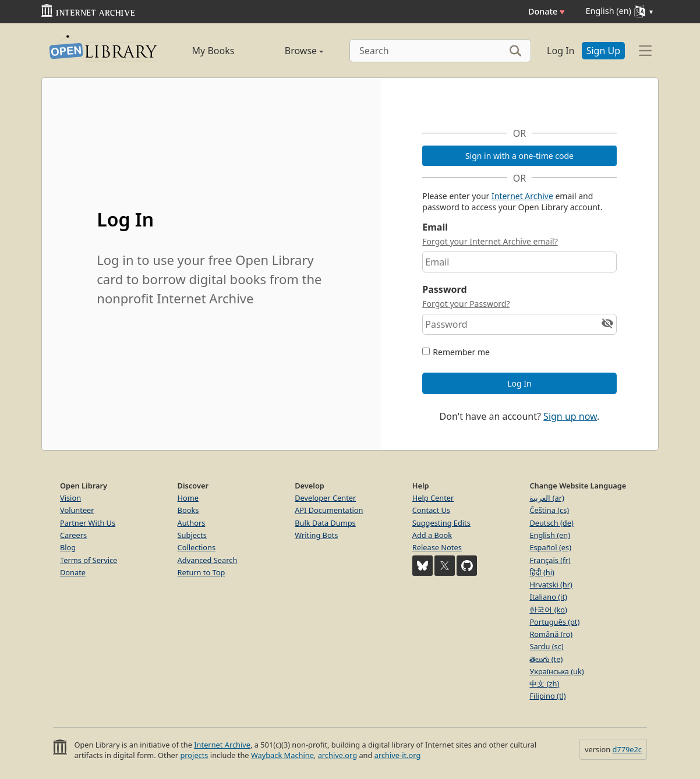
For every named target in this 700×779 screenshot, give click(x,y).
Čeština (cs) (549, 510)
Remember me (461, 352)
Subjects (192, 535)
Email (435, 227)
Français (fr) (550, 560)
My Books (213, 51)
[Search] (440, 51)
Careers (73, 535)
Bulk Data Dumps (325, 523)
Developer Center (325, 498)
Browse (291, 51)
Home (188, 498)
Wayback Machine (282, 755)
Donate (547, 11)
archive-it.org (398, 755)
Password (444, 289)
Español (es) (550, 547)
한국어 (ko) (548, 610)
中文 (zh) (544, 684)
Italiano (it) (548, 597)
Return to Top (201, 572)
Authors (192, 523)
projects (194, 755)
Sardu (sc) (546, 646)
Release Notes (437, 547)
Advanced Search (208, 560)
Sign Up (603, 51)
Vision (70, 498)
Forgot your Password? (466, 304)
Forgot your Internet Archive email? (490, 241)
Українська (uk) (556, 671)
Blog (68, 547)
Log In (561, 51)
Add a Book (432, 535)
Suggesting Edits (441, 523)
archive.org (337, 755)
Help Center (433, 498)
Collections (197, 547)
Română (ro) (551, 634)
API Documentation (329, 510)
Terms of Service (89, 560)
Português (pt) (554, 622)
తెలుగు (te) (546, 659)
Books (188, 510)
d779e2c (627, 749)
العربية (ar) (547, 498)
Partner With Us (88, 523)
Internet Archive (522, 196)
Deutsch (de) (551, 523)
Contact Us (431, 510)
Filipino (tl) (547, 696)
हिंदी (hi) (542, 572)
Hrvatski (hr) (551, 585)
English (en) (550, 535)
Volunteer (77, 510)
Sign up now (570, 416)
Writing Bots (316, 535)
